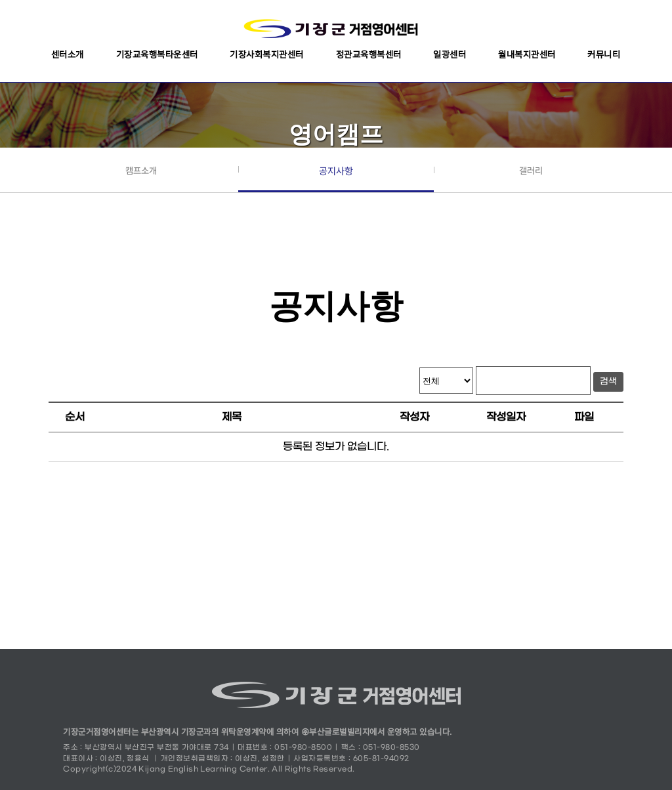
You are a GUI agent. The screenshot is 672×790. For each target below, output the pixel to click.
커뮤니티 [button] (604, 54)
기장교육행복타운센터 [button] (157, 54)
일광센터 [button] (450, 54)
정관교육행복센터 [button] (369, 54)
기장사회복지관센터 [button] (267, 54)
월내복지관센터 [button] (527, 54)
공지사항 (336, 171)
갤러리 (531, 171)
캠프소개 (141, 171)
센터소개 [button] (68, 54)
